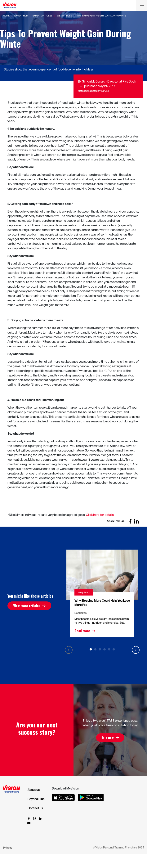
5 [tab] (109, 649)
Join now (108, 738)
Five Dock (129, 81)
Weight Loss (64, 16)
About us (34, 790)
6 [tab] (114, 649)
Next (136, 650)
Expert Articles (42, 16)
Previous (69, 650)
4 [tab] (105, 649)
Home (6, 16)
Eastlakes (80, 613)
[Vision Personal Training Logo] (10, 6)
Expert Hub (21, 16)
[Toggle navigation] (142, 5)
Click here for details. (100, 515)
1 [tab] (91, 649)
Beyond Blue (36, 799)
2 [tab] (95, 649)
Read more (82, 631)
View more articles (27, 606)
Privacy (8, 848)
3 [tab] (100, 649)
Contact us (35, 808)
